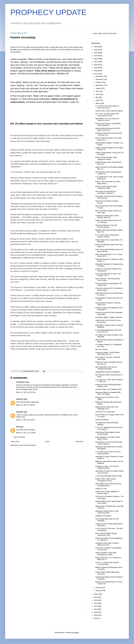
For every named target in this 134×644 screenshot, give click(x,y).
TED (18, 427)
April (97, 100)
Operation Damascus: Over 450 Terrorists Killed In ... (106, 226)
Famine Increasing (102, 420)
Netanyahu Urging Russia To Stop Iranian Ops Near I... (107, 512)
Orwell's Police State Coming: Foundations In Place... (106, 480)
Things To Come (101, 489)
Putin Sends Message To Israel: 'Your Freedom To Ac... (108, 275)
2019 (96, 68)
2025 (96, 50)
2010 (96, 612)
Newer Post (15, 442)
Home (47, 442)
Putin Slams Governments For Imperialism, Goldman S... (106, 192)
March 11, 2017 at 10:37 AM (26, 392)
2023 (96, 56)
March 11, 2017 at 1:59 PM (25, 405)
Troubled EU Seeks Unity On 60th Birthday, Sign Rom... (107, 217)
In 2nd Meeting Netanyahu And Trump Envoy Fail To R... (108, 331)
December (100, 76)
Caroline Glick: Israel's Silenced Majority (109, 111)
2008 (96, 618)
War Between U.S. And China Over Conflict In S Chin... (107, 120)
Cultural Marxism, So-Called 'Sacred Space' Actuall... (108, 438)
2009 (96, 615)
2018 (96, 71)
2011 (96, 609)
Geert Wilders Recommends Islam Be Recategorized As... (108, 485)
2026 (96, 47)
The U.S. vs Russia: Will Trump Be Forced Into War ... (107, 563)
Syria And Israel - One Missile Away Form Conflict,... (108, 280)
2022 (96, 59)
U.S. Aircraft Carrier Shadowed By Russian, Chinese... (107, 236)
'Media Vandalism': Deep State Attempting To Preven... (106, 554)
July (97, 91)
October (99, 82)
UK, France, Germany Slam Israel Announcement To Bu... (107, 115)
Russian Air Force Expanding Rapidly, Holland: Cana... (108, 386)
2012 (96, 606)
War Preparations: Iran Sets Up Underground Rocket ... (106, 368)
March (98, 103)
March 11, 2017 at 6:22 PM (25, 420)
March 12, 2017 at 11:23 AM (26, 433)
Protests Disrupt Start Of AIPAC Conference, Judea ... (106, 187)
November (100, 79)
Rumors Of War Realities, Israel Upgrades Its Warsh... (106, 158)
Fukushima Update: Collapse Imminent (109, 317)
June (98, 94)
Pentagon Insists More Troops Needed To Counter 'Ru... (109, 134)
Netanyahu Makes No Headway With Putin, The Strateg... (108, 393)
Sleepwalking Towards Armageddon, (108, 372)
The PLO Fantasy (101, 349)
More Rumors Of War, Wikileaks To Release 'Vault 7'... (107, 492)
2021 (96, 62)
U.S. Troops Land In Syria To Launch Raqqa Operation (108, 453)
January (99, 591)
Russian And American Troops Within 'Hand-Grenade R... (108, 124)
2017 (96, 74)
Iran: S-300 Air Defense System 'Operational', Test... (106, 534)
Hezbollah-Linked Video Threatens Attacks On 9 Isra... (107, 544)
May (97, 97)
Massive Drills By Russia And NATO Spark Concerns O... (108, 129)
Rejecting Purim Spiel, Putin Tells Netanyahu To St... (107, 408)
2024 (96, 53)
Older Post (79, 442)
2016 (96, 594)
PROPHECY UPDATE (48, 12)
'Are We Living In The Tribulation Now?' (109, 389)
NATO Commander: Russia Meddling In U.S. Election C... (109, 539)
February (99, 588)
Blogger (76, 633)
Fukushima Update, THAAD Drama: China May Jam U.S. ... (108, 353)
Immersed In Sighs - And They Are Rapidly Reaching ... (107, 467)
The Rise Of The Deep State (105, 412)
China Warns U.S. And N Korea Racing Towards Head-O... (109, 443)
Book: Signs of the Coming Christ (105, 33)
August (98, 88)
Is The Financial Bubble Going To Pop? (109, 476)
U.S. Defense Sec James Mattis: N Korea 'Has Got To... (107, 107)
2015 (96, 597)
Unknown (20, 399)
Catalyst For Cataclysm (103, 516)
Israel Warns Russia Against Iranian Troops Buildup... (108, 433)
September (100, 85)
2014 (96, 600)
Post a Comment (19, 437)
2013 (96, 603)
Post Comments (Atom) (28, 445)
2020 (96, 65)
